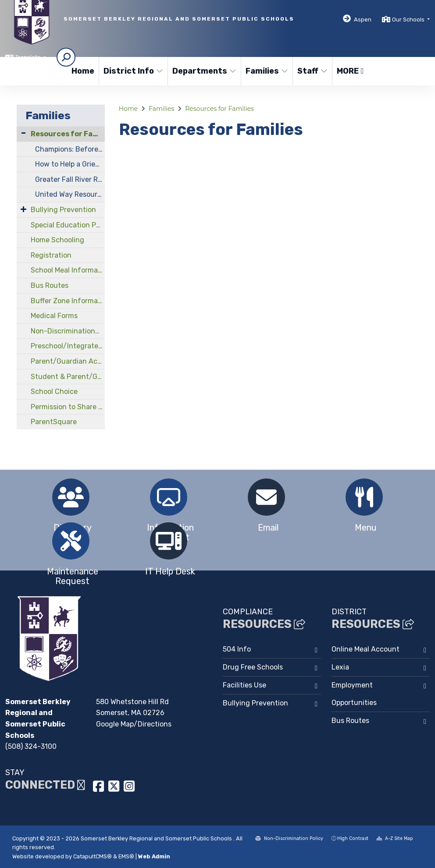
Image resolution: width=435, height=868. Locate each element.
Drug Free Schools (253, 667)
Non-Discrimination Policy (289, 838)
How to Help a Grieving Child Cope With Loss (70, 164)
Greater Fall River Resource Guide (70, 179)
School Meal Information (68, 270)
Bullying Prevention (63, 210)
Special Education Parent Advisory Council (68, 225)
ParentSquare (54, 422)
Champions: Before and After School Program (70, 149)
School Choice (54, 391)
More (350, 71)
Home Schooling (57, 240)
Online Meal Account (365, 649)
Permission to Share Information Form (68, 407)
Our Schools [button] (409, 19)
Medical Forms (54, 316)
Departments (203, 71)
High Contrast (353, 838)
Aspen (363, 19)
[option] (71, 497)
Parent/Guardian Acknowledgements (68, 361)
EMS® (126, 856)
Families (266, 71)
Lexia (340, 667)
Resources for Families (68, 134)
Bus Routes (50, 285)
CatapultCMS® (93, 856)
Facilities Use (244, 685)
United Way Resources (70, 194)
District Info (132, 71)
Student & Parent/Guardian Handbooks (68, 377)
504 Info (237, 649)
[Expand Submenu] (23, 209)
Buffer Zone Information (68, 301)
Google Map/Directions (134, 724)
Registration (51, 255)
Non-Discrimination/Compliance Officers (68, 331)
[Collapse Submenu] (23, 133)
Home (83, 71)
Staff (312, 71)
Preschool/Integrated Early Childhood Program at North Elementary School (68, 346)
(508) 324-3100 (31, 746)
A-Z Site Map (395, 838)
